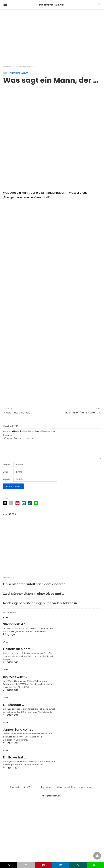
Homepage (8, 67)
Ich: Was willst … (15, 682)
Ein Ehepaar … (13, 710)
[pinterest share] (17, 508)
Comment (8, 435)
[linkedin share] (24, 508)
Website (7, 484)
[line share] (36, 508)
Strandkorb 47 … (15, 629)
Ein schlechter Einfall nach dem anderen (34, 589)
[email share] (11, 508)
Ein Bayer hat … (14, 762)
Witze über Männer (25, 67)
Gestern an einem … (18, 654)
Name (7, 470)
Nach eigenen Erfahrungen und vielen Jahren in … (41, 608)
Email (6, 477)
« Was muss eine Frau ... (18, 413)
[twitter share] (5, 508)
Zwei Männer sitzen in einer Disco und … (34, 599)
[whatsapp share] (30, 508)
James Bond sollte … (19, 734)
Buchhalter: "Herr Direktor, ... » (83, 413)
